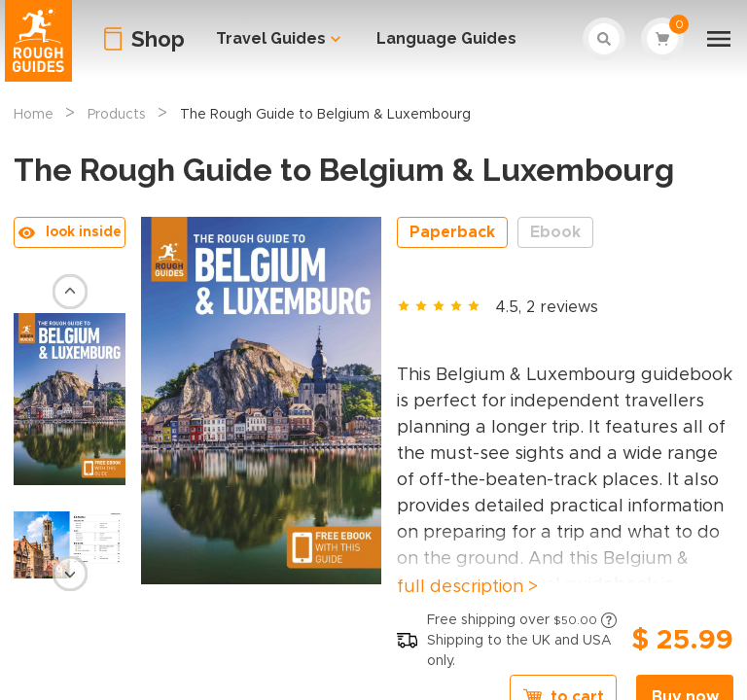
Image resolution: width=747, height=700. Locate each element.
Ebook (555, 232)
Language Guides (446, 38)
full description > (467, 587)
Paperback (452, 232)
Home (34, 115)
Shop (158, 39)
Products (117, 115)
